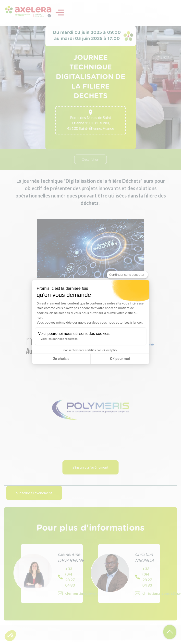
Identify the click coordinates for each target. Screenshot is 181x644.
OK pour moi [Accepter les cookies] (120, 359)
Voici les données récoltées (59, 339)
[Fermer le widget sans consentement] (127, 275)
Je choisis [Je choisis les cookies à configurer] (61, 359)
